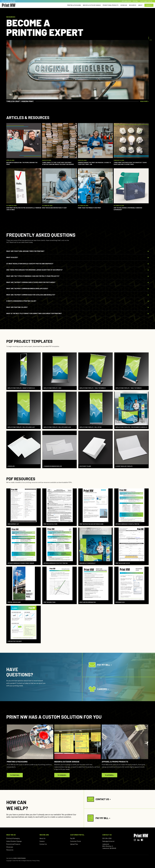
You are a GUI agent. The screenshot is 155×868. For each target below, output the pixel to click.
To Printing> (15, 775)
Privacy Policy (36, 861)
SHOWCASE (124, 5)
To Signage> (62, 775)
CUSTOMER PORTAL (146, 1)
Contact (149, 5)
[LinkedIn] (138, 840)
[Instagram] (135, 840)
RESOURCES (133, 5)
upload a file (126, 1)
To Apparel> (109, 775)
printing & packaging (74, 5)
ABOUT (140, 5)
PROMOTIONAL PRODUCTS (111, 5)
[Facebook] (142, 840)
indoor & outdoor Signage (92, 5)
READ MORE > (144, 101)
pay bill (136, 1)
